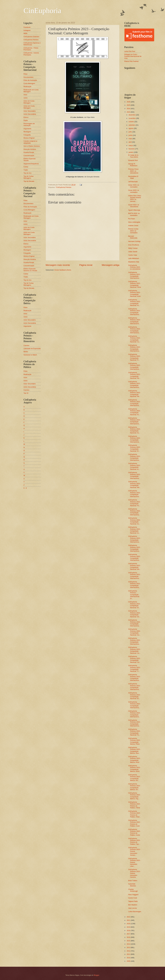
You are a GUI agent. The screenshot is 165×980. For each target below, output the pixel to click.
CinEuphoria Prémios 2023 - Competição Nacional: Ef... (135, 696)
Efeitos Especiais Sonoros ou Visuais (30, 270)
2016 (129, 937)
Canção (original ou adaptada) (30, 142)
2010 (129, 958)
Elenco (26, 117)
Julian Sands (133, 252)
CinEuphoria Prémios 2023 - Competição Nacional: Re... (135, 375)
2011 (129, 954)
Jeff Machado (133, 182)
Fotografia (27, 135)
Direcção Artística (30, 149)
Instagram (27, 30)
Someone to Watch (30, 355)
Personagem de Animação (29, 124)
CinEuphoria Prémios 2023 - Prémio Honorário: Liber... (135, 862)
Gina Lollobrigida (134, 222)
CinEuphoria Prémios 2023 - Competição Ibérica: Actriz (135, 768)
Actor (25, 95)
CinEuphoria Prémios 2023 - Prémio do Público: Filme (135, 805)
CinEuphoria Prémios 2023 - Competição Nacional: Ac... (135, 303)
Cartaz (26, 167)
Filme (25, 74)
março (131, 145)
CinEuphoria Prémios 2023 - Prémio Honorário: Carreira (135, 873)
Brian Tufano (133, 881)
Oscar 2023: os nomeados (134, 191)
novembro (132, 118)
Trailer (26, 170)
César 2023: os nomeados (134, 186)
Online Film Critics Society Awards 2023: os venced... (135, 198)
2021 (129, 920)
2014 (129, 944)
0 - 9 (25, 488)
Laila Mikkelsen (134, 258)
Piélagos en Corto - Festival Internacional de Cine (133, 56)
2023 (129, 112)
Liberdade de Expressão (32, 349)
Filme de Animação (30, 80)
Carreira (26, 345)
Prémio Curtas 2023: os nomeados (133, 231)
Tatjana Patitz (133, 901)
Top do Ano (28, 173)
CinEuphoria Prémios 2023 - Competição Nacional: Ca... (135, 650)
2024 (129, 109)
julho (131, 132)
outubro (132, 122)
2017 (129, 934)
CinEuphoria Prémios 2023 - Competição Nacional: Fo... (135, 503)
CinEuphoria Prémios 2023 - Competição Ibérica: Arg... (135, 796)
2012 (129, 951)
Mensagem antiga (111, 265)
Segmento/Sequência (31, 164)
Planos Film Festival (131, 61)
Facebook (27, 27)
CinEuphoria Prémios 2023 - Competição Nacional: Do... (135, 614)
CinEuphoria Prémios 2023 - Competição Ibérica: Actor (135, 759)
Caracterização (29, 156)
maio (131, 139)
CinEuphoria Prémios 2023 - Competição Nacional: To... (135, 732)
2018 (129, 930)
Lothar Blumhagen (135, 912)
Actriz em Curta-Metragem (29, 107)
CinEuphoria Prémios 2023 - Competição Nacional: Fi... (135, 357)
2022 (129, 917)
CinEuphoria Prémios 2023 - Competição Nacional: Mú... (135, 566)
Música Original (29, 138)
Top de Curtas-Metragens (29, 177)
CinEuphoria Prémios (31, 40)
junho (131, 135)
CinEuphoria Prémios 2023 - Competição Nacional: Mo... (135, 484)
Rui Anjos (132, 219)
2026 (129, 102)
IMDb (25, 33)
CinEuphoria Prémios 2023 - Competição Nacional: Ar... (135, 466)
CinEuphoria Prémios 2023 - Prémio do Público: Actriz (135, 832)
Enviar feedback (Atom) (63, 270)
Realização (28, 87)
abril (130, 142)
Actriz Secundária (30, 114)
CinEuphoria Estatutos (31, 37)
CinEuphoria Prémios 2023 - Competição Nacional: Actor (135, 293)
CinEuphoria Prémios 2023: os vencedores (134, 267)
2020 (129, 924)
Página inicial (86, 265)
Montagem (27, 132)
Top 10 (26, 393)
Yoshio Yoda (133, 255)
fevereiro (132, 149)
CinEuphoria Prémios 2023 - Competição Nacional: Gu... (135, 632)
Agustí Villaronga (134, 210)
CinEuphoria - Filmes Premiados (31, 49)
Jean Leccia (133, 908)
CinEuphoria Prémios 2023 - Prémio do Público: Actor (135, 823)
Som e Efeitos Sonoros (32, 146)
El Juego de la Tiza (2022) (133, 156)
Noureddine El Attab (133, 177)
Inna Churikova (134, 245)
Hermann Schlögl (134, 241)
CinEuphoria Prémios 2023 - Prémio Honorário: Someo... (135, 851)
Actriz (26, 98)
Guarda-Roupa (29, 152)
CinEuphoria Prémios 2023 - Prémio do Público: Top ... (135, 841)
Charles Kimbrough (133, 890)
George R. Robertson (133, 165)
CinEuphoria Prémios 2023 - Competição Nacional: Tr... (135, 668)
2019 (129, 927)
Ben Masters (133, 905)
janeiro (131, 152)
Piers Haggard (133, 895)
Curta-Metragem (29, 83)
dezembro (132, 115)
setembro (132, 125)
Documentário (29, 77)
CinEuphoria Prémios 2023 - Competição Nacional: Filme (135, 284)
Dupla (26, 120)
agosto (131, 128)
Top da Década (29, 181)
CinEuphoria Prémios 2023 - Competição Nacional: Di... (135, 605)
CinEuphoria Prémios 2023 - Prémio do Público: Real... (135, 814)
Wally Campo (133, 248)
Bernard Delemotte (133, 237)
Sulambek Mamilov (132, 885)
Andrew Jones (133, 226)
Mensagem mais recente (58, 265)
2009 (129, 961)
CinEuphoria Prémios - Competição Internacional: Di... (134, 595)
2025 (129, 105)
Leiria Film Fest (130, 51)
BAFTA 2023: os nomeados (134, 214)
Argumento (27, 129)
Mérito (26, 352)
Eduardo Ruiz (133, 160)
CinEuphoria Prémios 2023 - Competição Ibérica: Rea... (135, 750)
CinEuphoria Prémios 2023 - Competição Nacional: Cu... (135, 339)
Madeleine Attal (134, 262)
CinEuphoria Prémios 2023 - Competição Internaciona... (135, 275)
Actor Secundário (30, 111)
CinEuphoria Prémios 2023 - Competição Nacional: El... (135, 448)
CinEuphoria (42, 11)
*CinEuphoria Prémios (63, 187)
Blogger (96, 975)
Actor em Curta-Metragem (29, 102)
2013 (129, 947)
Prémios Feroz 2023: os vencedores (133, 171)
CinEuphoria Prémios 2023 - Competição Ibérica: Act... (135, 778)
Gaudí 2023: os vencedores (134, 206)
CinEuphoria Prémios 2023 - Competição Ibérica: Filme (135, 741)
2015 (129, 941)
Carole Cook (133, 898)
